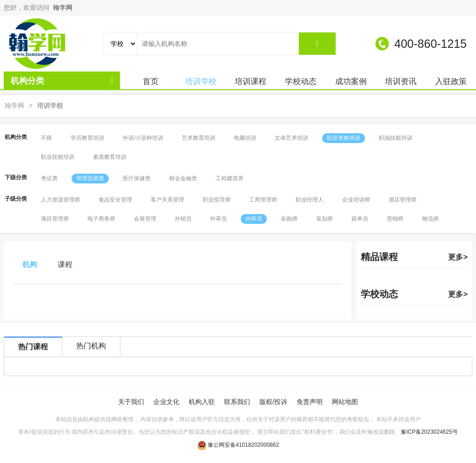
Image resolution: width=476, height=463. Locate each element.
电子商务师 (101, 219)
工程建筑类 (230, 178)
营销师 (395, 219)
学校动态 (301, 82)
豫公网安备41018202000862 (243, 445)
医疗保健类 (137, 178)
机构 (30, 264)
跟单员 (360, 219)
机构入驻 (202, 402)
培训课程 (251, 82)
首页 (151, 82)
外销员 (183, 219)
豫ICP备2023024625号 (429, 432)
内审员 (254, 219)
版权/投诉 (273, 402)
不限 (46, 138)
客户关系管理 (167, 200)
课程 (65, 264)
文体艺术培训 (291, 138)
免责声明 (310, 402)
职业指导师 (217, 200)
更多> (458, 257)
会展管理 (145, 219)
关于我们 (131, 402)
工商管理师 (263, 200)
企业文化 (166, 402)
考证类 (49, 178)
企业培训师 (356, 200)
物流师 (430, 219)
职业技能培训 (58, 157)
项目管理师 (55, 219)
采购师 (289, 219)
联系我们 (237, 402)
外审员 (218, 219)
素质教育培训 (110, 157)
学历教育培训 (87, 138)
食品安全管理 (115, 200)
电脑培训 (245, 138)
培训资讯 (401, 82)
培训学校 (201, 82)
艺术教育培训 (198, 138)
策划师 (324, 219)
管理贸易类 (90, 178)
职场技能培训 (396, 138)
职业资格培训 (344, 138)
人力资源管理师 (60, 200)
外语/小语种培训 (143, 138)
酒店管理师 (403, 200)
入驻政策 (451, 82)
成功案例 (351, 82)
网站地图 (345, 402)
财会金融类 (183, 178)
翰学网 (63, 7)
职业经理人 (310, 200)
